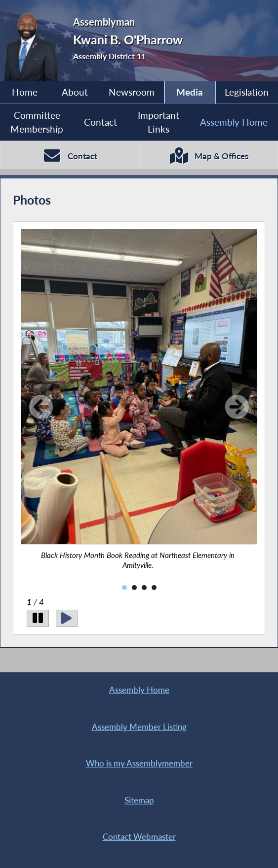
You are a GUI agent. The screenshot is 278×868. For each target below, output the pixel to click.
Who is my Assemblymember (139, 764)
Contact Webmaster (139, 837)
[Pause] (38, 618)
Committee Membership (37, 122)
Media (190, 92)
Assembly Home (234, 122)
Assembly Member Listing (139, 727)
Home (25, 92)
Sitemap (139, 800)
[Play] (67, 618)
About (75, 92)
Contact (100, 122)
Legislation (247, 92)
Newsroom (132, 92)
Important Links (159, 122)
